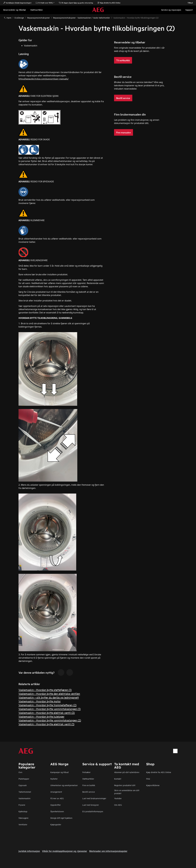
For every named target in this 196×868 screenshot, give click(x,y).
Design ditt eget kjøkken (61, 818)
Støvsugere (23, 818)
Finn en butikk (89, 785)
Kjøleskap (23, 811)
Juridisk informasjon (29, 851)
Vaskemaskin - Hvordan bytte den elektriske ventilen (49, 693)
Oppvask (23, 785)
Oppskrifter (56, 805)
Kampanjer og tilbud (59, 772)
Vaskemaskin (24, 798)
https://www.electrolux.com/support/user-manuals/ (43, 79)
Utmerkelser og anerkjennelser (64, 785)
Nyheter (54, 779)
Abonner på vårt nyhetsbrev (127, 772)
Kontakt (118, 779)
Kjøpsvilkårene (153, 785)
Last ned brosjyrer (91, 805)
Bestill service (89, 792)
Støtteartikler (88, 779)
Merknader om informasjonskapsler (108, 851)
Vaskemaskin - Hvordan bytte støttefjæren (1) (45, 690)
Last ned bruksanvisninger (94, 798)
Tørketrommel (25, 792)
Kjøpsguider (56, 824)
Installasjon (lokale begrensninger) (17, 3)
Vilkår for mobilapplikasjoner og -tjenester (65, 851)
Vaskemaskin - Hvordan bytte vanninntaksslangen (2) (50, 720)
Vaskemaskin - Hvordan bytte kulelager (41, 716)
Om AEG (118, 805)
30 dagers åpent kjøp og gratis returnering (76, 3)
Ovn (20, 772)
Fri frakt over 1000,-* (45, 3)
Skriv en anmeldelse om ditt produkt (127, 792)
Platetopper (24, 779)
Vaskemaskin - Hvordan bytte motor (40, 701)
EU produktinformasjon (93, 811)
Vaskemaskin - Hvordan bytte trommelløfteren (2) (48, 705)
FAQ (148, 779)
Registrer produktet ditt (125, 785)
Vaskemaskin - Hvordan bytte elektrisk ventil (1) (46, 724)
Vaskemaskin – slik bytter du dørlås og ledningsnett (49, 697)
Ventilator (23, 824)
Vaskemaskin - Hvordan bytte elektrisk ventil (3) (47, 713)
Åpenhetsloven (57, 811)
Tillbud (189, 3)
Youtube (118, 798)
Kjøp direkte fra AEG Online (159, 772)
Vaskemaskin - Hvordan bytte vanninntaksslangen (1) (50, 709)
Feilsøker (86, 772)
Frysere (22, 805)
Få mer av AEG (57, 798)
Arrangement (56, 792)
